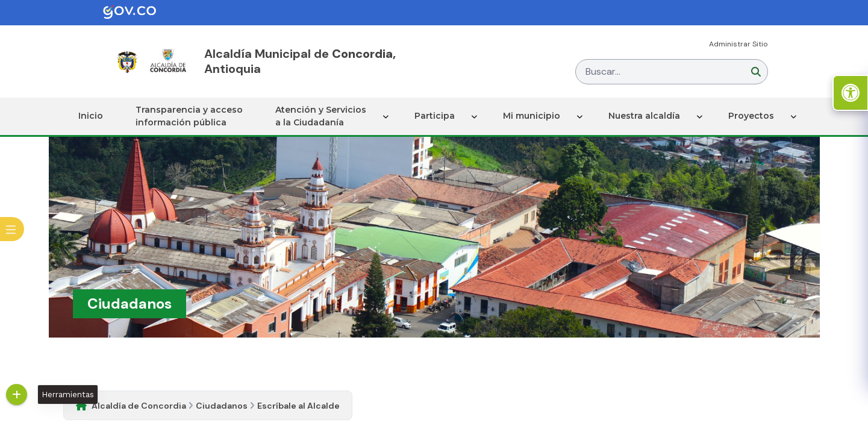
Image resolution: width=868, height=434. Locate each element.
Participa (435, 116)
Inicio (91, 116)
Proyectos (751, 116)
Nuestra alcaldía (644, 116)
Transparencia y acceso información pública (189, 116)
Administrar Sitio (738, 44)
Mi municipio (532, 116)
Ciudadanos (222, 406)
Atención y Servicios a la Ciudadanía (321, 116)
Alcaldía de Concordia (139, 406)
